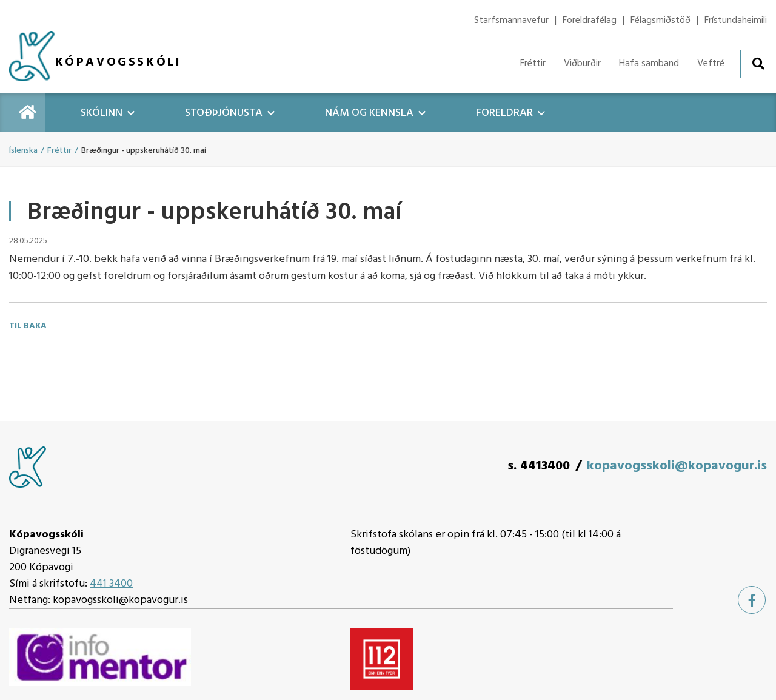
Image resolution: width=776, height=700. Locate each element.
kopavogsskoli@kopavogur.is (677, 466)
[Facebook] (752, 600)
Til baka (28, 326)
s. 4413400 (539, 466)
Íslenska (23, 151)
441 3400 (111, 584)
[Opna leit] (758, 63)
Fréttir (59, 151)
